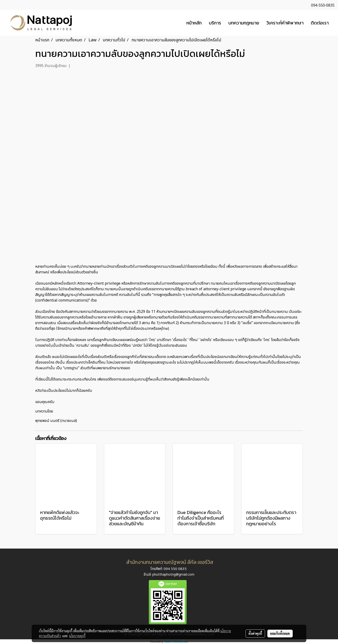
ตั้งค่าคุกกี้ (255, 633)
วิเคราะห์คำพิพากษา (285, 23)
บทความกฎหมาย (244, 23)
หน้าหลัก (194, 23)
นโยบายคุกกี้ (77, 636)
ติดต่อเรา (320, 23)
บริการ (215, 23)
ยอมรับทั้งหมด (280, 633)
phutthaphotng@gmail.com (173, 575)
